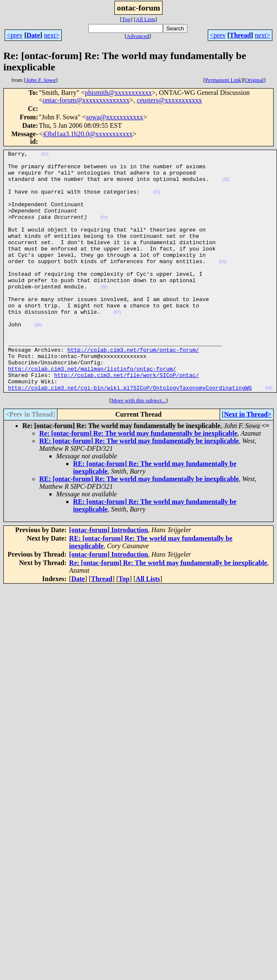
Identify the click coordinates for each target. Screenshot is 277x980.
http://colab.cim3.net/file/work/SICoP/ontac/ (126, 420)
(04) (104, 231)
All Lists (145, 19)
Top (126, 19)
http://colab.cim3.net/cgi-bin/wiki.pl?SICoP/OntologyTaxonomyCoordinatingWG (130, 436)
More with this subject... (138, 448)
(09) (269, 436)
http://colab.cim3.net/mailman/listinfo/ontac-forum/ (92, 413)
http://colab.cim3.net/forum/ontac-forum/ (133, 390)
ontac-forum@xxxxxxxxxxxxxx (86, 100)
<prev (15, 35)
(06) (104, 315)
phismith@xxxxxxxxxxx (118, 93)
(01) (45, 155)
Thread (240, 35)
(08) (38, 360)
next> (52, 35)
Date (33, 35)
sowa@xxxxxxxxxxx (115, 117)
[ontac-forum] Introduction (109, 578)
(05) (223, 284)
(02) (226, 186)
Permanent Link (223, 80)
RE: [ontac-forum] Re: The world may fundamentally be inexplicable (139, 489)
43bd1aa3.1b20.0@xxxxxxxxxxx (88, 134)
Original (254, 80)
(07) (117, 345)
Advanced (138, 36)
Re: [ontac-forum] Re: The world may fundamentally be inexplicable (138, 481)
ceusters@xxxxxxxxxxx (169, 100)
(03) (157, 201)
